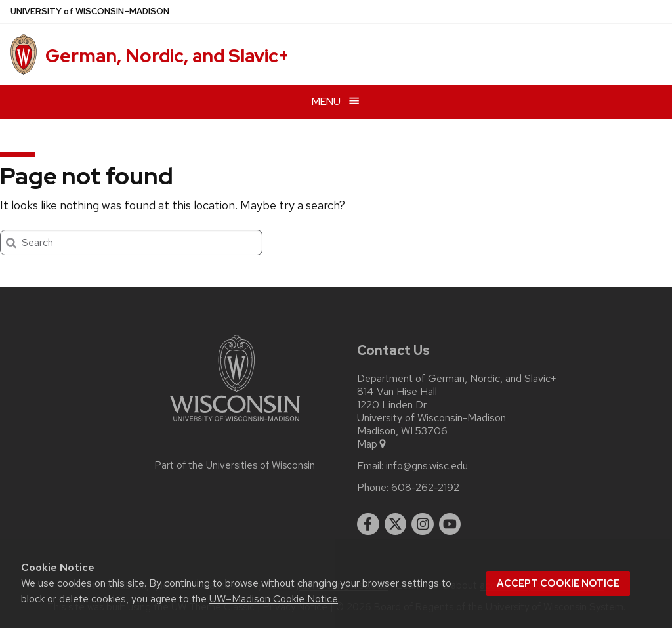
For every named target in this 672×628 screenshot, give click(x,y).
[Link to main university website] (235, 424)
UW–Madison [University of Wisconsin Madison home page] (90, 11)
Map (372, 444)
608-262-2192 (425, 488)
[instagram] (423, 524)
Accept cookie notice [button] (558, 583)
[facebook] (368, 524)
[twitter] (396, 524)
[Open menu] (336, 101)
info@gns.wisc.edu (427, 466)
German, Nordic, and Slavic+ (167, 56)
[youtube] (450, 524)
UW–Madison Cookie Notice (274, 599)
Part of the (235, 465)
